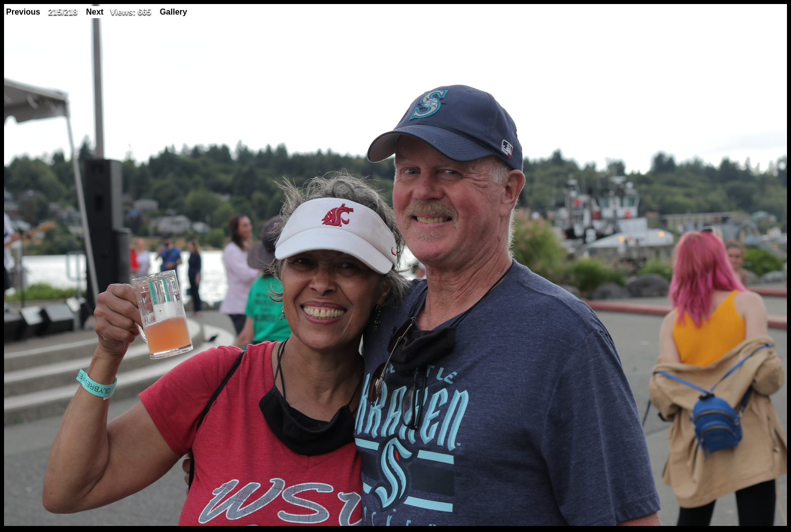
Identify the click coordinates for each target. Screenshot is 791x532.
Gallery (174, 12)
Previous (23, 12)
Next (95, 12)
